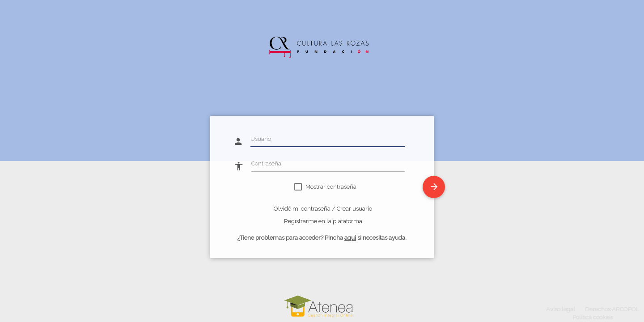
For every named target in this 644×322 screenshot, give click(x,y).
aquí (350, 238)
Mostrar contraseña (331, 187)
